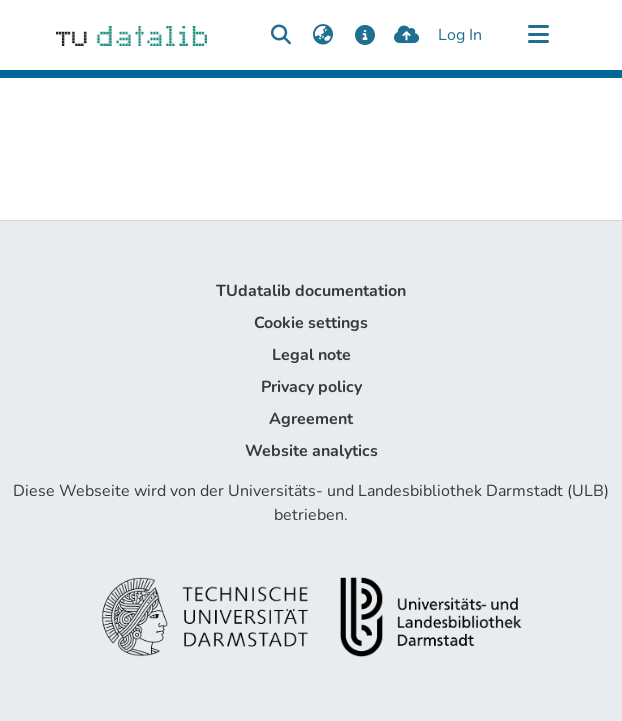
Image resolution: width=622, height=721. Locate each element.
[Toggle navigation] (538, 35)
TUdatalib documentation (311, 291)
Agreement (311, 419)
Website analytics (311, 451)
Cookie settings (311, 323)
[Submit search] (280, 35)
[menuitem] (322, 35)
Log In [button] (461, 35)
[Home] (131, 35)
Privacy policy (311, 387)
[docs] (364, 35)
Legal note (311, 355)
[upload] (406, 35)
